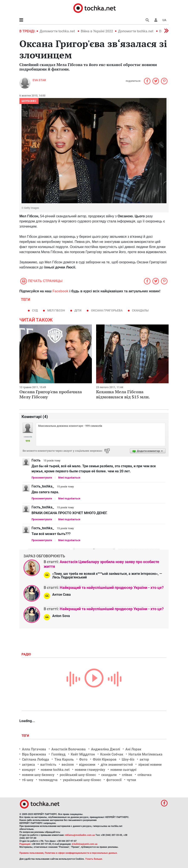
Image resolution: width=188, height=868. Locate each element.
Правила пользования (31, 853)
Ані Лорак (133, 749)
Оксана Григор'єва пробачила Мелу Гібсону (51, 394)
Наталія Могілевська (145, 754)
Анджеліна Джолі (106, 749)
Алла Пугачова (34, 749)
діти (78, 310)
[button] (156, 20)
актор (144, 759)
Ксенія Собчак (112, 754)
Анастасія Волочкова (69, 749)
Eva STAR (39, 80)
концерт (29, 770)
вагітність (48, 765)
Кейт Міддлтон (83, 754)
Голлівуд (58, 754)
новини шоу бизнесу (38, 775)
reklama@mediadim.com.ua (80, 835)
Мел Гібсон (56, 310)
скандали (109, 775)
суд (35, 310)
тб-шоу (28, 780)
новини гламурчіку (90, 770)
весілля (68, 765)
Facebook (60, 291)
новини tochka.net (55, 770)
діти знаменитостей (117, 765)
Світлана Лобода (35, 759)
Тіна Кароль (64, 759)
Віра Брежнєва (34, 754)
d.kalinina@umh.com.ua (85, 844)
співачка (145, 775)
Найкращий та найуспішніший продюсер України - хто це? (112, 588)
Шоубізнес (29, 101)
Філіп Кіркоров (105, 759)
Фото (83, 759)
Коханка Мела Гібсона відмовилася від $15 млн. (123, 394)
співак (127, 775)
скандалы (140, 310)
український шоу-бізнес (82, 780)
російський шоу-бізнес (78, 775)
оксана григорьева (107, 310)
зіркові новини (150, 765)
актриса (28, 765)
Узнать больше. (94, 859)
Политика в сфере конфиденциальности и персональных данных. (81, 853)
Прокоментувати (42, 478)
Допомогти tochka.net (58, 31)
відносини (87, 765)
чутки (131, 780)
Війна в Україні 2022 (97, 31)
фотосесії (114, 780)
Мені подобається (69, 478)
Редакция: (25, 844)
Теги (26, 736)
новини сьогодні (123, 770)
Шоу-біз (128, 759)
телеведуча (48, 780)
